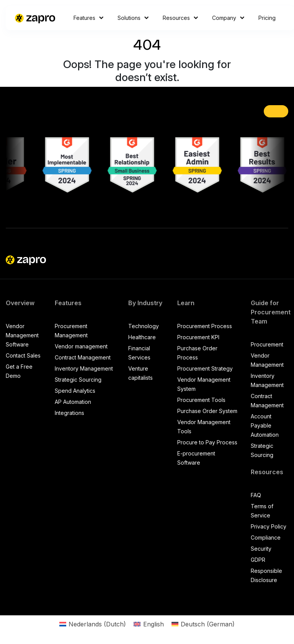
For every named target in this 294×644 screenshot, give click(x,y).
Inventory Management (84, 368)
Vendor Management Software (22, 335)
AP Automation (73, 402)
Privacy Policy (269, 526)
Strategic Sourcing (78, 380)
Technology (144, 326)
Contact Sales (23, 355)
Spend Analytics (75, 391)
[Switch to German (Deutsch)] (203, 624)
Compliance (266, 537)
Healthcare (142, 337)
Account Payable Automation (265, 425)
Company (228, 18)
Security (261, 549)
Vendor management (81, 346)
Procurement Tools (201, 400)
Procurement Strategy (205, 368)
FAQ (256, 495)
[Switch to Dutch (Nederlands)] (93, 624)
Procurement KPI (198, 337)
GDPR (258, 560)
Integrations (69, 413)
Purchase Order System (207, 411)
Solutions (133, 18)
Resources (180, 18)
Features (89, 18)
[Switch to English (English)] (149, 624)
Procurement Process (205, 326)
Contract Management (83, 357)
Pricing (267, 18)
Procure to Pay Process (207, 442)
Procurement (267, 344)
